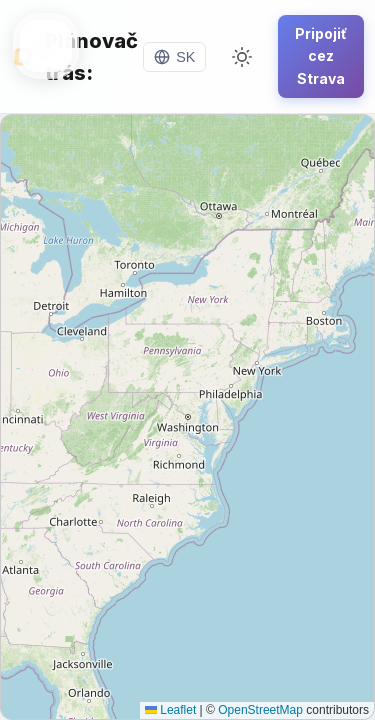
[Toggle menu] (46, 46)
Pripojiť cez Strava (321, 56)
